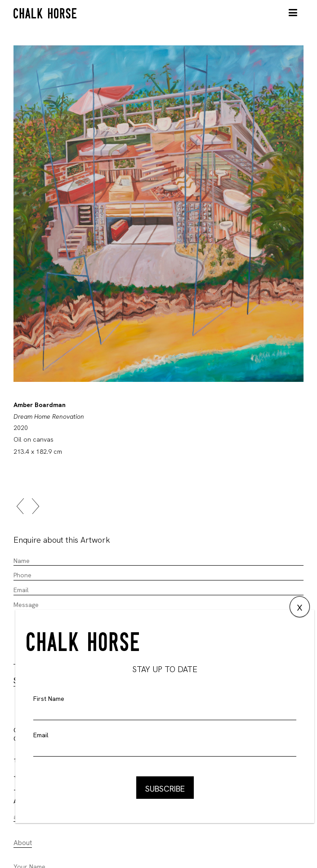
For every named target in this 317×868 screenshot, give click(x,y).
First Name (49, 699)
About (23, 843)
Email (41, 735)
